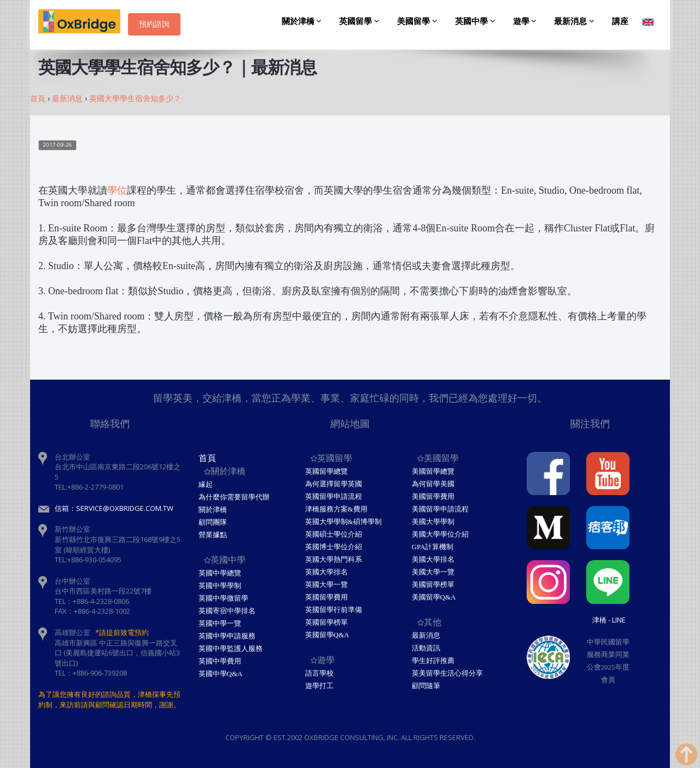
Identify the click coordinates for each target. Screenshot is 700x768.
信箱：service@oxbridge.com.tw (114, 508)
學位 (117, 190)
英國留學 (361, 21)
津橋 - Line (609, 620)
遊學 (527, 21)
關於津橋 (304, 21)
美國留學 (419, 21)
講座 (620, 21)
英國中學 (477, 21)
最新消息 (576, 21)
